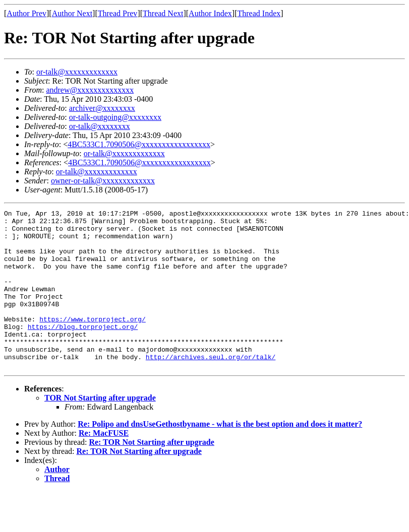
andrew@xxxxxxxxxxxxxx (90, 90)
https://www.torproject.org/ (93, 342)
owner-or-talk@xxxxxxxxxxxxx (103, 181)
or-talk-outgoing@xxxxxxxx (115, 117)
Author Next (72, 13)
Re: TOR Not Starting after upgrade (151, 474)
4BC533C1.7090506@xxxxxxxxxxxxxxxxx (139, 144)
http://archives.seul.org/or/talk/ (211, 387)
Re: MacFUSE (104, 465)
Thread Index (259, 13)
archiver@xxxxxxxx (102, 108)
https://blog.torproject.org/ (83, 351)
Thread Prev (118, 13)
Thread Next (163, 13)
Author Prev (26, 13)
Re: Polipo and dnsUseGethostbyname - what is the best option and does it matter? (220, 456)
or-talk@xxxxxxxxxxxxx (77, 72)
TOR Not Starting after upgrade (100, 429)
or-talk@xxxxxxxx (100, 126)
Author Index (210, 13)
